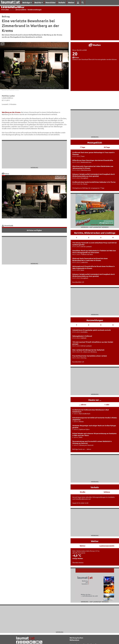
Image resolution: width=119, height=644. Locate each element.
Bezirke (39, 2)
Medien (95, 45)
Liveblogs (110, 233)
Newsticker (51, 2)
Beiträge (27, 2)
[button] (65, 197)
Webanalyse (74, 640)
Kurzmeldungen (95, 320)
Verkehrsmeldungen (34, 10)
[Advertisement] (34, 154)
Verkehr (62, 2)
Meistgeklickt (95, 143)
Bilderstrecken (92, 233)
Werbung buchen (76, 638)
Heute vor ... (95, 400)
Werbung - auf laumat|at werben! (95, 227)
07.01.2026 (5, 10)
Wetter (71, 2)
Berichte (79, 233)
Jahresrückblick (21, 10)
